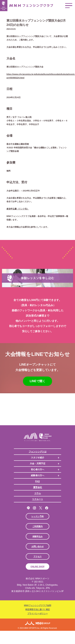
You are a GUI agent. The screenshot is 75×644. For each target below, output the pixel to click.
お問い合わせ (38, 546)
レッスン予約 (38, 516)
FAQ (37, 481)
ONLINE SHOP (38, 566)
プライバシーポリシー (38, 614)
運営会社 (38, 487)
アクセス (38, 556)
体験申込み (37, 536)
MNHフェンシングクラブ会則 (37, 605)
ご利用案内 (37, 526)
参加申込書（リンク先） (18, 209)
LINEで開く (37, 381)
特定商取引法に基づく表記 (38, 609)
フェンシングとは (38, 452)
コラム (38, 493)
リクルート (38, 499)
